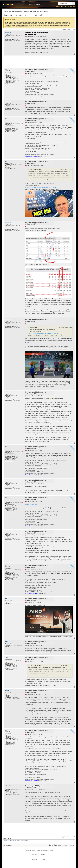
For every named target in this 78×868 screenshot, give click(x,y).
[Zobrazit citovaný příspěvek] (40, 170)
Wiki (71, 6)
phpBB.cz (43, 855)
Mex (6, 161)
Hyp (6, 599)
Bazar (66, 6)
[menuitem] (25, 11)
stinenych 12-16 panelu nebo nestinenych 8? (23, 15)
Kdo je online (7, 839)
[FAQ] (51, 845)
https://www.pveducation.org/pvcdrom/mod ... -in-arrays (41, 187)
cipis (6, 69)
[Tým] (55, 845)
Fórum (58, 6)
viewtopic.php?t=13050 (31, 504)
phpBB (34, 850)
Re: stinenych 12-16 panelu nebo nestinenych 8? (37, 70)
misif (6, 642)
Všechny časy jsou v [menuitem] (66, 845)
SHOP (62, 6)
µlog (74, 6)
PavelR (7, 657)
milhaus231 (8, 32)
